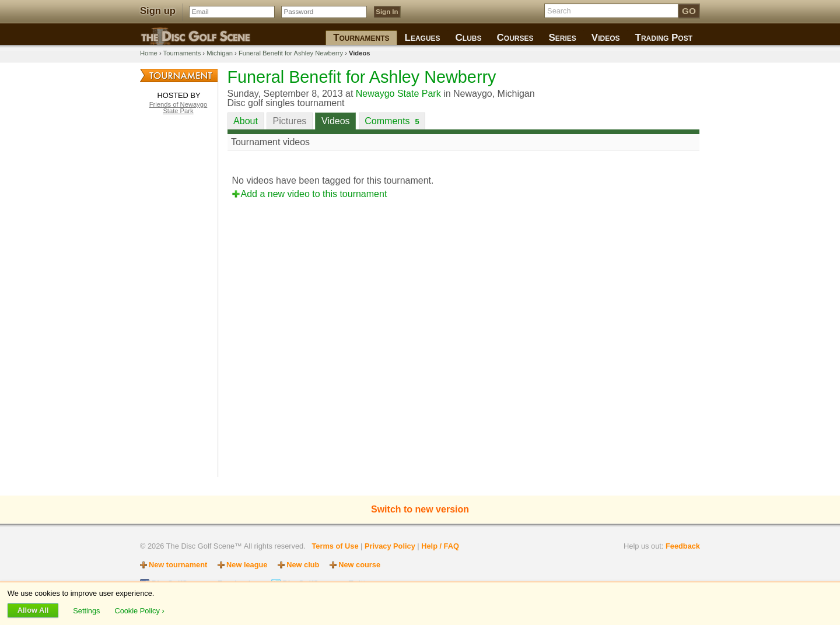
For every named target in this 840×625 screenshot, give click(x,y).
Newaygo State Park (398, 94)
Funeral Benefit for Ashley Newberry (291, 53)
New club (303, 565)
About (246, 121)
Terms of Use (335, 546)
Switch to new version (420, 509)
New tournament (178, 565)
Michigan (220, 53)
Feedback (683, 546)
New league (247, 565)
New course (359, 565)
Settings (87, 610)
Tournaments (182, 53)
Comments (392, 121)
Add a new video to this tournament (314, 194)
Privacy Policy (390, 546)
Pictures (290, 121)
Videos (336, 121)
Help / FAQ (440, 546)
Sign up (158, 11)
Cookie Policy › (139, 610)
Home (149, 53)
